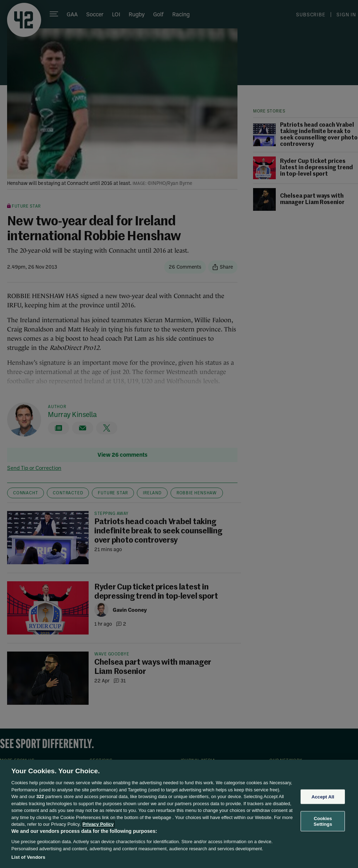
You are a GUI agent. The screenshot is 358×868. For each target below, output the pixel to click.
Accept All (323, 796)
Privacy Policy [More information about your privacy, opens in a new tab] (98, 824)
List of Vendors (28, 857)
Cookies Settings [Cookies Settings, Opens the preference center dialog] (323, 821)
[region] (179, 814)
